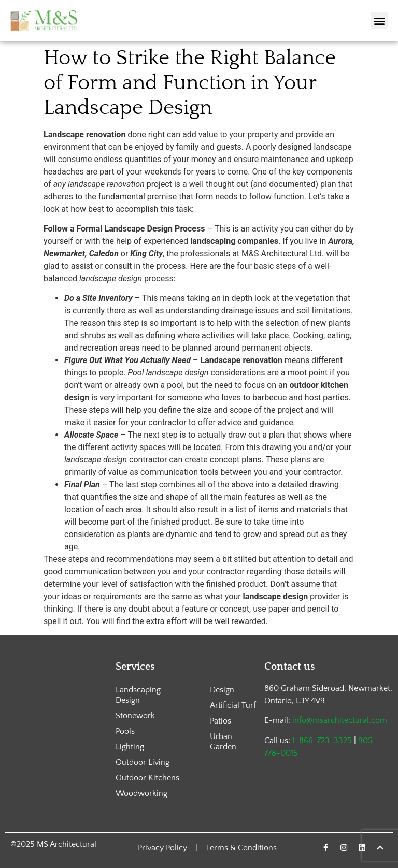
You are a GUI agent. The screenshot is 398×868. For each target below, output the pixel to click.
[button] (379, 20)
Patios (221, 721)
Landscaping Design (138, 695)
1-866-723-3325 (322, 741)
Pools (125, 731)
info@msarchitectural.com (340, 720)
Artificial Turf (233, 705)
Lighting (130, 747)
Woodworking (141, 793)
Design (222, 690)
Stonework (135, 716)
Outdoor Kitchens (147, 778)
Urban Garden (223, 742)
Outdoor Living (143, 762)
